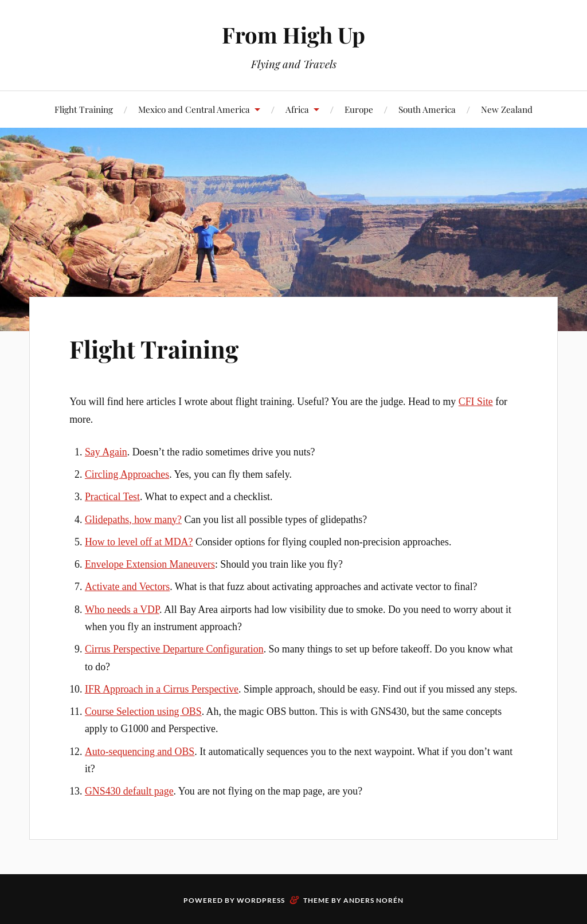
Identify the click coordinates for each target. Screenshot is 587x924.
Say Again (106, 452)
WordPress (261, 900)
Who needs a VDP (122, 610)
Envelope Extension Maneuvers (150, 564)
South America (427, 109)
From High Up (293, 35)
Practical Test (112, 497)
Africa (297, 109)
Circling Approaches (127, 474)
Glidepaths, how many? (133, 520)
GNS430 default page (129, 791)
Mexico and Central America (194, 109)
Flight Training (84, 109)
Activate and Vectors (127, 587)
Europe (359, 109)
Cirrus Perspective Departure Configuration (174, 649)
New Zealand (507, 109)
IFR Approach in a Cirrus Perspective (162, 689)
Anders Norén (373, 900)
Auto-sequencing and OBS (140, 752)
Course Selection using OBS (143, 711)
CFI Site (476, 402)
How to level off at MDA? (139, 542)
